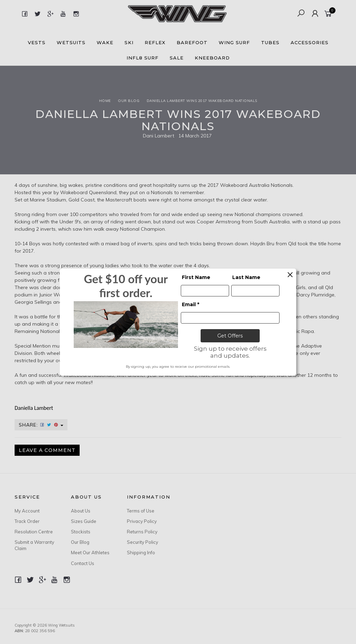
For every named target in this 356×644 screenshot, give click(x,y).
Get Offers (230, 336)
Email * (191, 304)
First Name (196, 277)
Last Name (246, 277)
